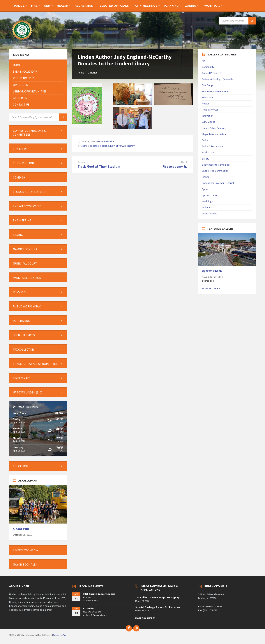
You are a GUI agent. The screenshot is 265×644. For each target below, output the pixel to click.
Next (184, 162)
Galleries (93, 73)
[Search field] (237, 21)
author (85, 146)
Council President (212, 73)
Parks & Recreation (212, 146)
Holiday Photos (210, 110)
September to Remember (216, 165)
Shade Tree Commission (215, 171)
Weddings (207, 201)
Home (81, 73)
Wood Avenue (210, 213)
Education (207, 97)
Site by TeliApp (60, 635)
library (120, 146)
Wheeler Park (92, 600)
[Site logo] (22, 42)
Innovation (208, 116)
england (105, 146)
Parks (205, 140)
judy (113, 146)
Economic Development (215, 91)
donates (94, 146)
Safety (206, 159)
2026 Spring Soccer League (99, 594)
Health (205, 104)
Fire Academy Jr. (175, 166)
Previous (83, 162)
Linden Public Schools (214, 128)
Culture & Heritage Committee (218, 79)
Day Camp (207, 85)
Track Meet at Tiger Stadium (99, 166)
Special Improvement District (218, 183)
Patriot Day (208, 152)
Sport (205, 189)
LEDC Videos (209, 122)
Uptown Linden (106, 141)
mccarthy (130, 146)
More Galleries (211, 288)
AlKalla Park (21, 529)
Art (204, 61)
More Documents (145, 618)
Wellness (207, 207)
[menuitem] (19, 6)
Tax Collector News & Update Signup (157, 597)
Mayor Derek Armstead (215, 134)
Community (208, 67)
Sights (205, 177)
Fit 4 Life (88, 608)
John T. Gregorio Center (96, 615)
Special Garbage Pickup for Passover (158, 607)
